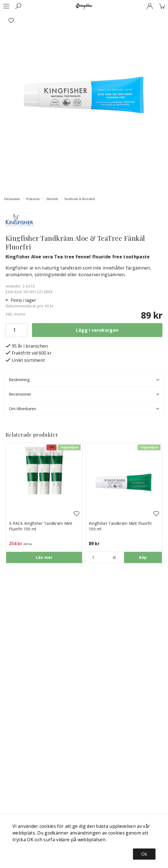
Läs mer (44, 557)
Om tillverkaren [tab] (84, 409)
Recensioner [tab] (84, 394)
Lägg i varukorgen (97, 330)
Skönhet (52, 199)
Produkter (33, 199)
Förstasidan (12, 199)
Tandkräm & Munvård (80, 199)
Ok (144, 854)
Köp (143, 557)
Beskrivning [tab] (84, 380)
